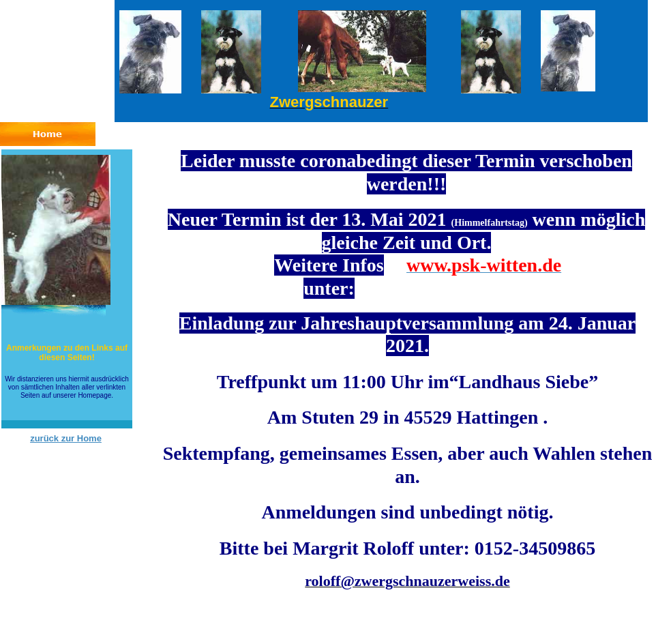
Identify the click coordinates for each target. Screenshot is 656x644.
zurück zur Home (66, 438)
